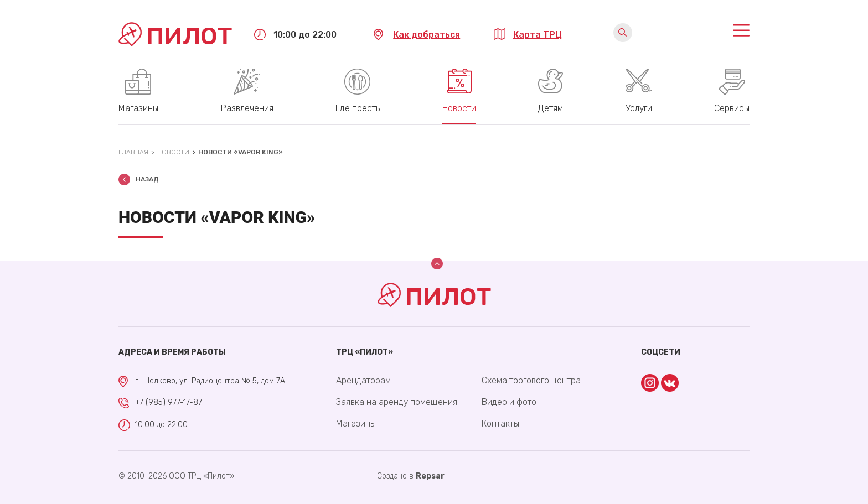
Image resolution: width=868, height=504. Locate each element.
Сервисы (732, 108)
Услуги (639, 108)
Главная (133, 152)
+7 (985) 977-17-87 (169, 402)
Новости (459, 108)
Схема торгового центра (531, 380)
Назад (147, 179)
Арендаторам (363, 380)
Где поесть (358, 108)
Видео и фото (509, 402)
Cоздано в (411, 476)
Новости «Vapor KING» (241, 152)
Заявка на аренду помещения (397, 402)
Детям (551, 108)
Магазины (138, 108)
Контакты (500, 424)
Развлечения (247, 108)
